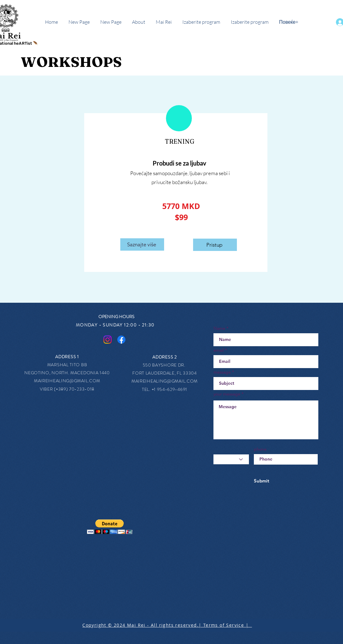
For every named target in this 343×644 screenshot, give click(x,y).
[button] (110, 527)
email (219, 350)
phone (260, 449)
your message (227, 394)
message (222, 372)
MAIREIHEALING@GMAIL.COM (67, 381)
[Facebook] (121, 340)
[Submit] (262, 481)
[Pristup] (215, 245)
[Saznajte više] (142, 244)
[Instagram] (107, 340)
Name (219, 328)
